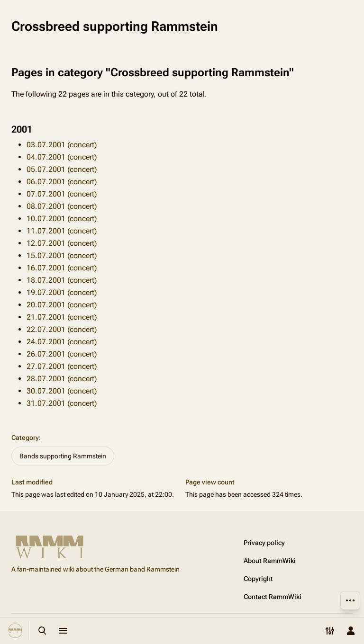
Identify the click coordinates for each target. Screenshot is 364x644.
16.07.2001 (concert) (62, 268)
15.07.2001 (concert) (62, 255)
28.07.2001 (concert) (62, 379)
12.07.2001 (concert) (62, 243)
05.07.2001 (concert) (62, 169)
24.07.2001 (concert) (62, 342)
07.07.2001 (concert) (62, 194)
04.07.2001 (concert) (62, 157)
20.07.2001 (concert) (62, 305)
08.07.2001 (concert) (62, 206)
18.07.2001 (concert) (62, 280)
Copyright (258, 579)
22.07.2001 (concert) (62, 329)
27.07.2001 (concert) (62, 366)
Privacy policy (264, 543)
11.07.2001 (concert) (62, 231)
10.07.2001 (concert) (62, 219)
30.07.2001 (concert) (62, 391)
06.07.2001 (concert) (62, 182)
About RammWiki (270, 561)
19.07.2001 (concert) (62, 292)
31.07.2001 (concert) (62, 403)
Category (25, 438)
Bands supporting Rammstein (63, 456)
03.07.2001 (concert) (62, 145)
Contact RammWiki (273, 597)
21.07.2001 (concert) (62, 317)
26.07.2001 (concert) (62, 354)
